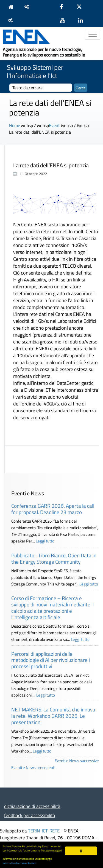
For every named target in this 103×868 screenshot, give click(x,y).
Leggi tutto (45, 541)
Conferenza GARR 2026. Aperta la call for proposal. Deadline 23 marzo (53, 509)
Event (54, 125)
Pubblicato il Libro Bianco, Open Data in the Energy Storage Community (54, 558)
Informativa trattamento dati (19, 863)
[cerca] (41, 88)
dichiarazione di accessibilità (32, 806)
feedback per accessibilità (30, 815)
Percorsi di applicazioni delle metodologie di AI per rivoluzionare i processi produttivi (51, 660)
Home (15, 125)
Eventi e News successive (77, 761)
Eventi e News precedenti (33, 768)
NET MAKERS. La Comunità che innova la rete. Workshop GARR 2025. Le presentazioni (53, 716)
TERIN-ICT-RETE (44, 831)
